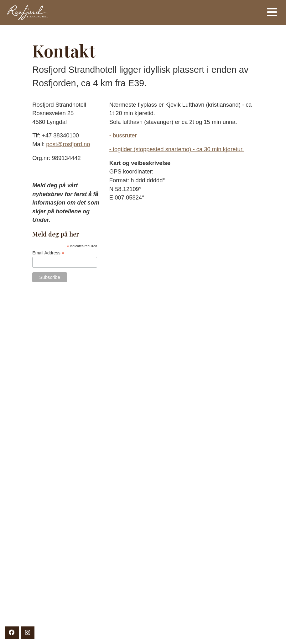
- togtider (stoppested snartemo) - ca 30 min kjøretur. (177, 149)
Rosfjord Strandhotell (104, 13)
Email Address (48, 253)
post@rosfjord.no (68, 144)
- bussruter (123, 135)
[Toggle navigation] (272, 12)
